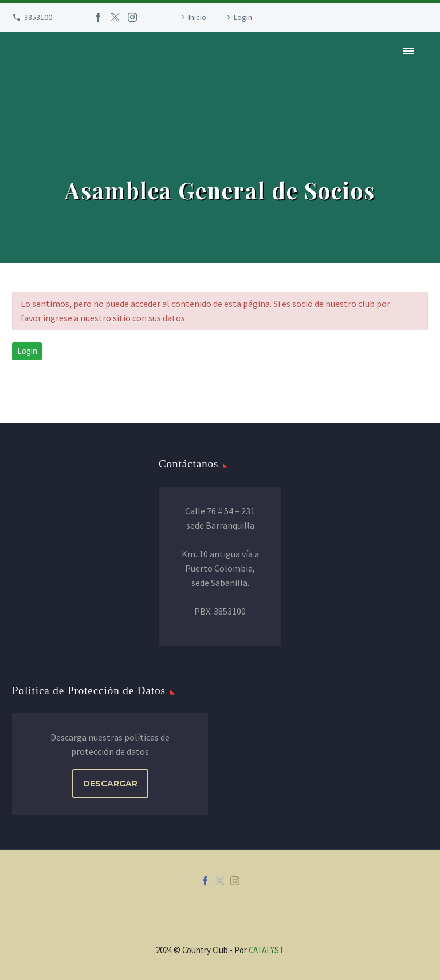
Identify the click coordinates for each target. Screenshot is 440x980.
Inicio (197, 17)
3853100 (38, 17)
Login (243, 17)
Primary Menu (408, 51)
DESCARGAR (110, 784)
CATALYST (266, 950)
